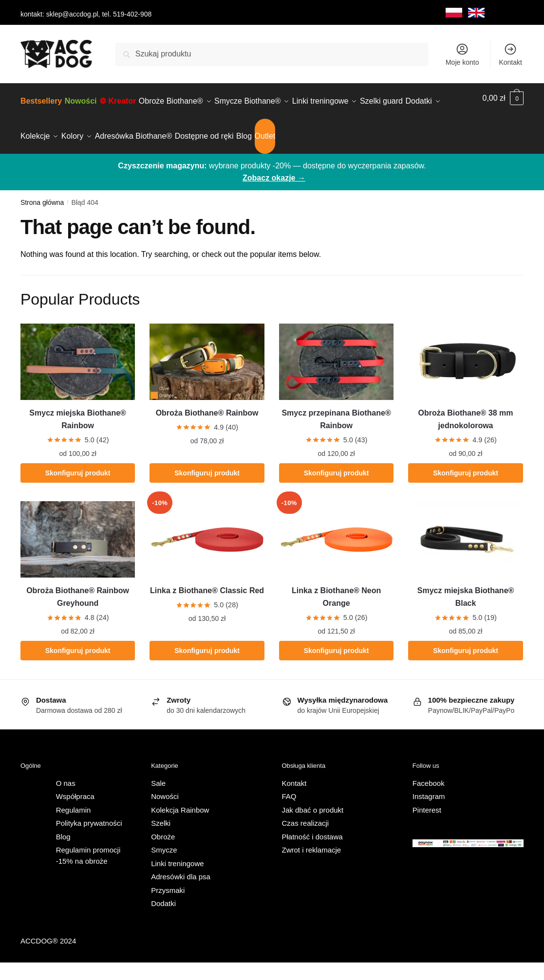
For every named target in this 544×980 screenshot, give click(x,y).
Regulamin (74, 827)
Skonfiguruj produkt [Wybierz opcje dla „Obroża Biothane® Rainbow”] (207, 490)
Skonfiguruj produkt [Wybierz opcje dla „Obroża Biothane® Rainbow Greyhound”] (78, 668)
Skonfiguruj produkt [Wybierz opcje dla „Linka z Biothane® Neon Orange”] (337, 668)
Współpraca (75, 814)
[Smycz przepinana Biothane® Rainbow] (336, 379)
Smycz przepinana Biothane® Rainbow (336, 437)
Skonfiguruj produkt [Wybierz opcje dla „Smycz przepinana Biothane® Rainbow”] (337, 490)
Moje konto (462, 54)
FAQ (289, 814)
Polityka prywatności (89, 841)
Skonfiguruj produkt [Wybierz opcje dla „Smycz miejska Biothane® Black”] (466, 668)
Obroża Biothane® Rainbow (207, 430)
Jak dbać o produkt (313, 827)
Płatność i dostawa (312, 854)
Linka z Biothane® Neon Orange (336, 614)
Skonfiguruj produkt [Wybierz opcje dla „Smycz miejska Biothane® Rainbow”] (78, 490)
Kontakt (510, 54)
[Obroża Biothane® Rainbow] (207, 379)
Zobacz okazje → (274, 195)
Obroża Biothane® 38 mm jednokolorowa (466, 437)
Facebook (429, 801)
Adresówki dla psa (181, 894)
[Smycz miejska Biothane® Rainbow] (78, 379)
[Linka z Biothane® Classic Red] (207, 557)
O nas (66, 801)
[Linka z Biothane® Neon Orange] (336, 557)
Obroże (163, 854)
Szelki (161, 841)
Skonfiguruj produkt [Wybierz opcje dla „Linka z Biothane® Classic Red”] (207, 668)
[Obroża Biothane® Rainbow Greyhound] (78, 557)
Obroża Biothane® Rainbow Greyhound (78, 614)
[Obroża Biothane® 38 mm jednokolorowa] (465, 379)
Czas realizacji (306, 841)
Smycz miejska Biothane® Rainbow (78, 437)
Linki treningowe (177, 881)
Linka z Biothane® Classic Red (207, 608)
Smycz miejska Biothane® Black (466, 614)
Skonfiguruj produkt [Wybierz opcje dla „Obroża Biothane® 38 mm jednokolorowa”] (466, 490)
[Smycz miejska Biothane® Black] (465, 557)
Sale (158, 801)
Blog (63, 854)
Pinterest (427, 827)
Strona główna (42, 220)
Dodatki (163, 921)
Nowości (165, 814)
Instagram (429, 814)
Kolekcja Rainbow (180, 827)
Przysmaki (168, 908)
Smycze (164, 867)
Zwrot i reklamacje (312, 867)
